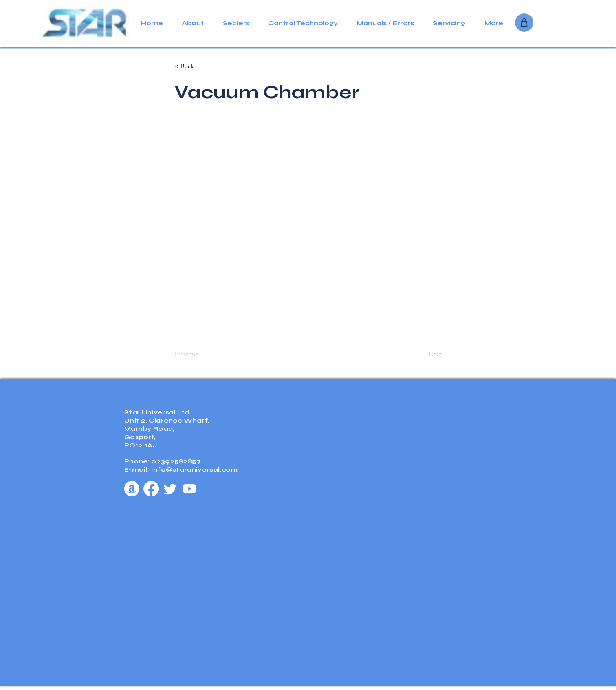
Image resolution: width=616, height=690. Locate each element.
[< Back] (201, 66)
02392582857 (176, 461)
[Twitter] (170, 489)
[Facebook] (151, 489)
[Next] (422, 354)
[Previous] (201, 354)
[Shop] (524, 23)
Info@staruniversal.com (194, 469)
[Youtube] (190, 489)
